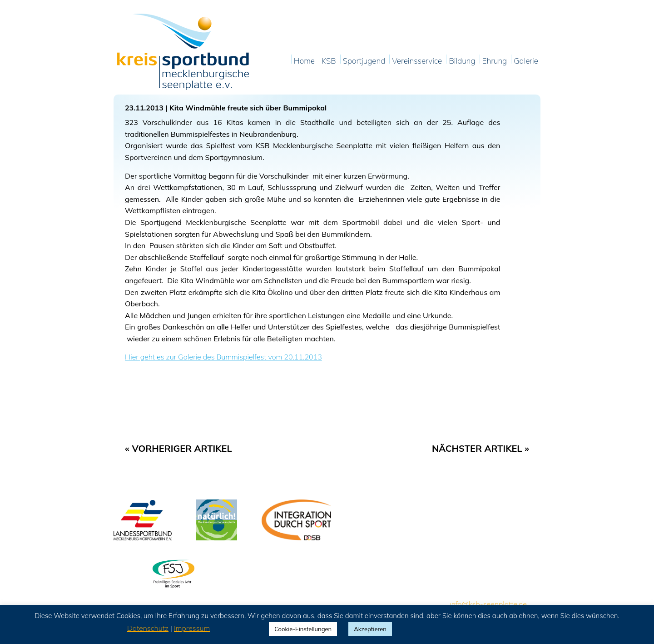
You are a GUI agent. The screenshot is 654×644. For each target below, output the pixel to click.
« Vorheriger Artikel (178, 448)
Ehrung (495, 61)
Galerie (526, 61)
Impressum (192, 628)
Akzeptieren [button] (370, 629)
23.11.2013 (144, 108)
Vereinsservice (417, 61)
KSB (329, 61)
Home (304, 61)
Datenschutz (148, 628)
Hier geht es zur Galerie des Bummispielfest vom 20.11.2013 (223, 357)
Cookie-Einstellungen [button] (303, 629)
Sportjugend (364, 61)
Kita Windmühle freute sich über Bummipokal (248, 108)
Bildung (462, 61)
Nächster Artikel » (481, 448)
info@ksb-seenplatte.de (488, 604)
